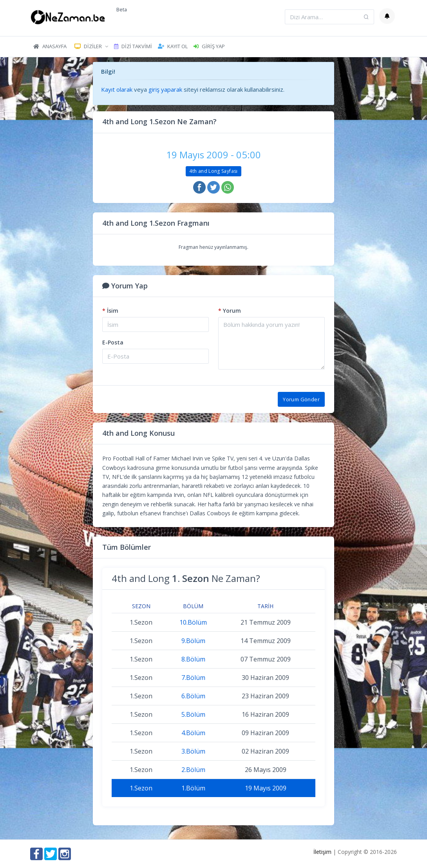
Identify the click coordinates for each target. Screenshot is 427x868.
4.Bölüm (193, 733)
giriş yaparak (165, 89)
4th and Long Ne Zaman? (186, 578)
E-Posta (113, 342)
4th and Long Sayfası (213, 171)
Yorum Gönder (301, 399)
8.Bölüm (193, 659)
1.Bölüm (193, 788)
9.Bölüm (193, 641)
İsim (110, 311)
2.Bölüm (193, 770)
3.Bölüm (193, 751)
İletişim (322, 852)
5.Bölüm (193, 714)
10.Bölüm (193, 622)
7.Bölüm (193, 678)
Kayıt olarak (117, 89)
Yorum (230, 311)
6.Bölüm (193, 696)
